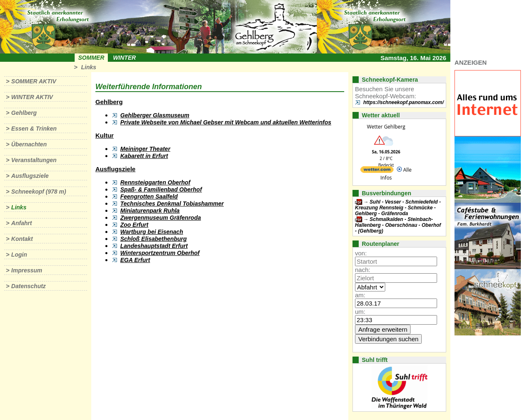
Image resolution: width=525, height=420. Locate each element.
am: (360, 295)
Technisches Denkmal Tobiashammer (172, 204)
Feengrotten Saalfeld (149, 197)
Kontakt (22, 239)
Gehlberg (24, 113)
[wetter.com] (377, 171)
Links (89, 67)
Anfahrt (22, 223)
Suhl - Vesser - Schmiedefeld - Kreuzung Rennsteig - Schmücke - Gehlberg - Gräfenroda (398, 208)
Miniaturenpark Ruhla (150, 211)
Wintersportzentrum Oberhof (160, 253)
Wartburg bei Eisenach (152, 232)
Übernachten (29, 144)
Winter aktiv (32, 97)
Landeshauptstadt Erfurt (154, 246)
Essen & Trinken (34, 129)
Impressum (27, 270)
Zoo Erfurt (134, 225)
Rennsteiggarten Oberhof (155, 182)
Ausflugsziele (30, 176)
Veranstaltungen (34, 160)
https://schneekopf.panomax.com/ (403, 102)
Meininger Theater (145, 149)
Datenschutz (28, 286)
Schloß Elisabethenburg (153, 239)
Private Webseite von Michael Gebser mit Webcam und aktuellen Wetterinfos (226, 122)
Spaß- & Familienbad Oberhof (161, 189)
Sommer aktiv (34, 81)
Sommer (91, 58)
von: (361, 253)
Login (19, 255)
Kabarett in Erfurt (144, 156)
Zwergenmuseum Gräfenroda (161, 218)
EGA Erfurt (135, 260)
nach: (363, 270)
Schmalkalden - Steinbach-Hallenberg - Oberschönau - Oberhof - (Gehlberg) (398, 225)
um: (360, 312)
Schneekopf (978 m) (39, 192)
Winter (124, 58)
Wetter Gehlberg (386, 127)
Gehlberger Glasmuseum (155, 115)
